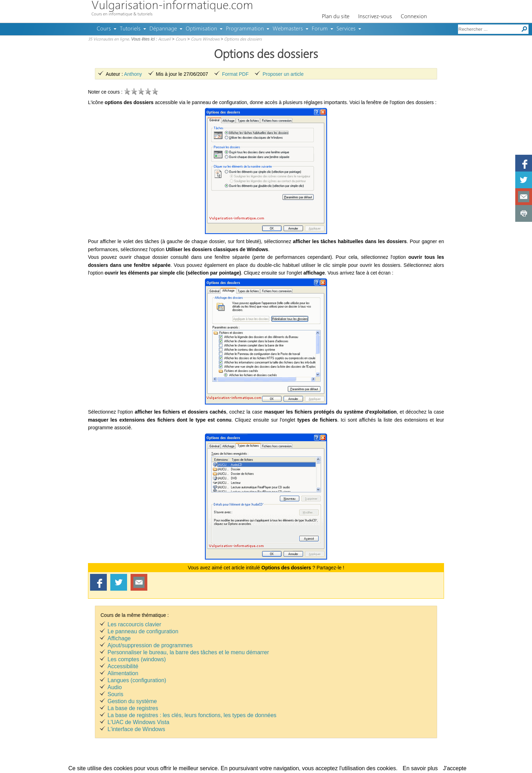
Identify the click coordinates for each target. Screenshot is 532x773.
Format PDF (235, 74)
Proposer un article (283, 74)
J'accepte (455, 768)
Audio (115, 687)
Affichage (119, 638)
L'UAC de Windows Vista (138, 722)
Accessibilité (123, 666)
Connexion (414, 17)
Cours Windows (205, 39)
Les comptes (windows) (137, 659)
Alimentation (123, 673)
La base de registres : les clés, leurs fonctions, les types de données (192, 715)
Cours (104, 29)
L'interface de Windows (136, 729)
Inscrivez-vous (375, 17)
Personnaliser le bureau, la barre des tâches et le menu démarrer (188, 652)
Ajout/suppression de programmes (150, 645)
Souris (115, 694)
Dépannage (163, 29)
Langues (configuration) (137, 680)
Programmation (245, 29)
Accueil (164, 39)
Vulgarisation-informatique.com (172, 6)
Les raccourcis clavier (134, 624)
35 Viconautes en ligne (108, 39)
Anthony (133, 74)
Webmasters (288, 29)
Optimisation (201, 29)
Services (346, 29)
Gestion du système (132, 701)
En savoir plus (420, 768)
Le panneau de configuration (143, 631)
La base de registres (133, 708)
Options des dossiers (243, 39)
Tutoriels (130, 29)
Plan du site (336, 17)
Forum (320, 29)
